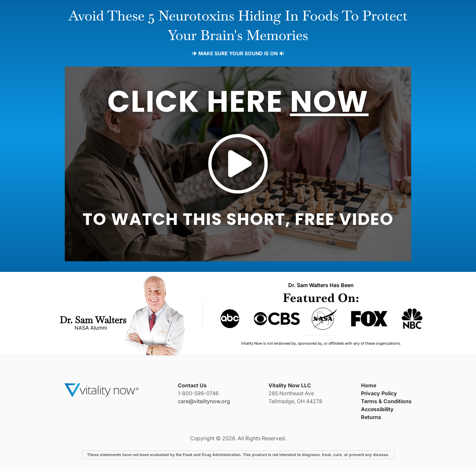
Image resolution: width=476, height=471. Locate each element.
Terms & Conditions (386, 401)
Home (369, 385)
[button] (238, 164)
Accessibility (377, 409)
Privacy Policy (379, 393)
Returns (371, 417)
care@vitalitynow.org (204, 401)
